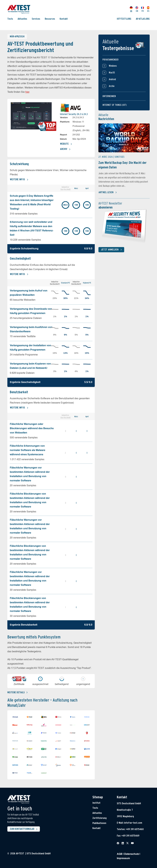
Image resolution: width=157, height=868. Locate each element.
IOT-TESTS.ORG (124, 19)
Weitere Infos (19, 180)
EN (137, 9)
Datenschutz (132, 854)
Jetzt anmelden (112, 250)
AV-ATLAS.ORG (143, 19)
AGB (120, 854)
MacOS (109, 73)
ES (148, 9)
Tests (10, 19)
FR (143, 9)
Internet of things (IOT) (115, 105)
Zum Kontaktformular (24, 829)
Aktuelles (22, 19)
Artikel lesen (108, 192)
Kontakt (64, 19)
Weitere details (17, 692)
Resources (50, 19)
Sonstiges (119, 157)
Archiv (65, 149)
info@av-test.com (133, 823)
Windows (110, 66)
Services (36, 19)
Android (109, 79)
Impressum (123, 858)
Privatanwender (110, 60)
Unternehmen (109, 96)
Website (66, 144)
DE (131, 9)
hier (27, 92)
